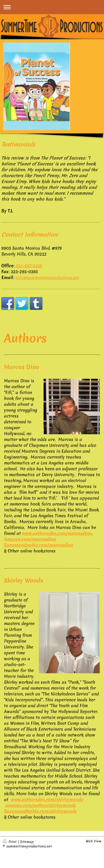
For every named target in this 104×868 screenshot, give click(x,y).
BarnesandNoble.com (26, 811)
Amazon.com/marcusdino (30, 539)
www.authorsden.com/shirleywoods (47, 799)
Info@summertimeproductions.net (47, 278)
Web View (94, 841)
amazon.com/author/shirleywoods (41, 805)
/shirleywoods (62, 811)
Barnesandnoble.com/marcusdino (39, 545)
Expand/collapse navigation (52, 7)
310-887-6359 (29, 266)
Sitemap (27, 842)
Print (10, 842)
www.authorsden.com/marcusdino (57, 533)
